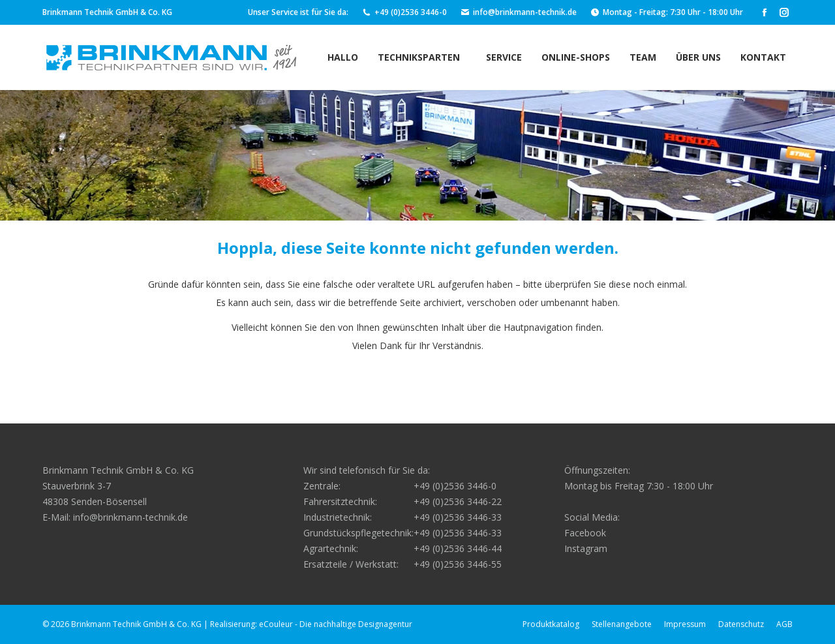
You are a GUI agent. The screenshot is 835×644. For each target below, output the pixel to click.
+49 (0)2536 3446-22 (458, 501)
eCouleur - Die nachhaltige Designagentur (336, 624)
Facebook (585, 533)
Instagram (586, 548)
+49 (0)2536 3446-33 (458, 517)
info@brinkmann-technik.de (518, 12)
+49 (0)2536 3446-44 (458, 548)
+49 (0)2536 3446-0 (404, 12)
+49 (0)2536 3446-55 (458, 564)
